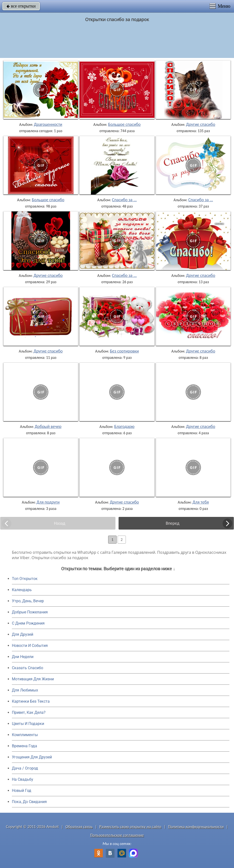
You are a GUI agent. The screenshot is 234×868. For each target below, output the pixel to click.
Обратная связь (79, 827)
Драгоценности (48, 124)
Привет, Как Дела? (29, 712)
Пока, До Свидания (29, 802)
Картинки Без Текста (31, 701)
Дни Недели (23, 657)
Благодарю (124, 426)
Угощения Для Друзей (32, 757)
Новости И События (30, 646)
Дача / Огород (25, 768)
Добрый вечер (48, 426)
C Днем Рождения (28, 623)
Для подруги (48, 502)
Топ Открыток (25, 579)
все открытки (21, 6)
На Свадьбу (23, 779)
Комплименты (25, 735)
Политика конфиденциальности (196, 827)
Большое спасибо (124, 124)
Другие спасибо (201, 124)
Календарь (22, 590)
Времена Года (24, 746)
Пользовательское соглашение (117, 835)
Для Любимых (25, 690)
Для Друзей (23, 634)
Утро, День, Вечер (28, 601)
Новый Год (22, 791)
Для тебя (201, 502)
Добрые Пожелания (30, 612)
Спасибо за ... (124, 200)
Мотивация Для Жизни (33, 679)
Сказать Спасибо (28, 668)
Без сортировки (124, 351)
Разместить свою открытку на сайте (130, 827)
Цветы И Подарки (28, 724)
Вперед (172, 523)
